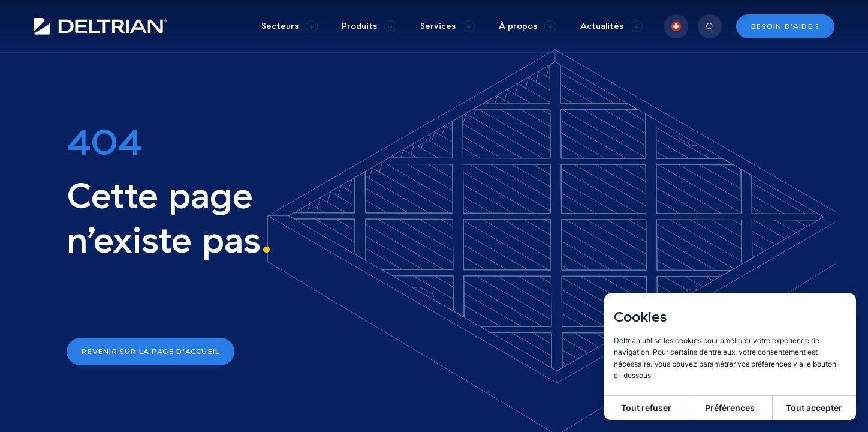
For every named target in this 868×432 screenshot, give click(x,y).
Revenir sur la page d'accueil (150, 351)
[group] (290, 26)
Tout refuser (646, 408)
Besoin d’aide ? (785, 26)
